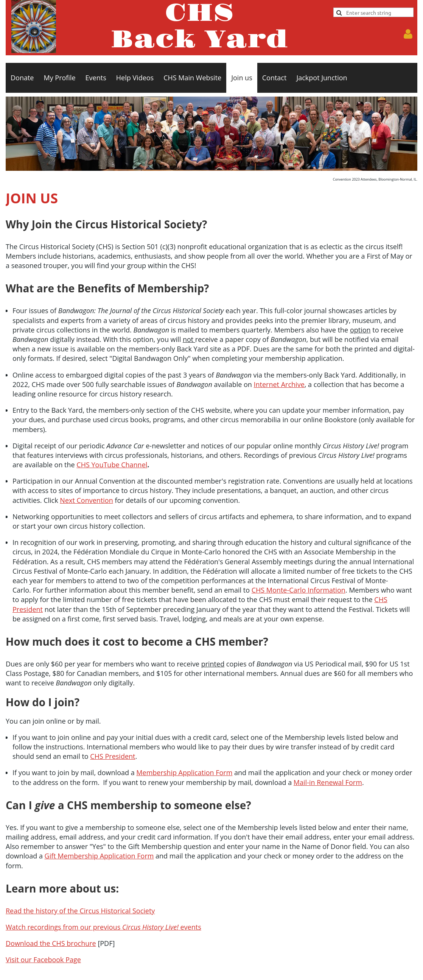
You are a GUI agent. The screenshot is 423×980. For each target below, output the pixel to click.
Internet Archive (279, 384)
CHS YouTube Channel (112, 465)
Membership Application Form (184, 772)
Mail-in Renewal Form (328, 782)
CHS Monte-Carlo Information (299, 590)
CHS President (113, 756)
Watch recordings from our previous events (103, 927)
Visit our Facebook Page (43, 960)
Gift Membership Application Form (99, 856)
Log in (408, 34)
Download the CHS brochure (51, 943)
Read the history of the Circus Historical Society (80, 911)
